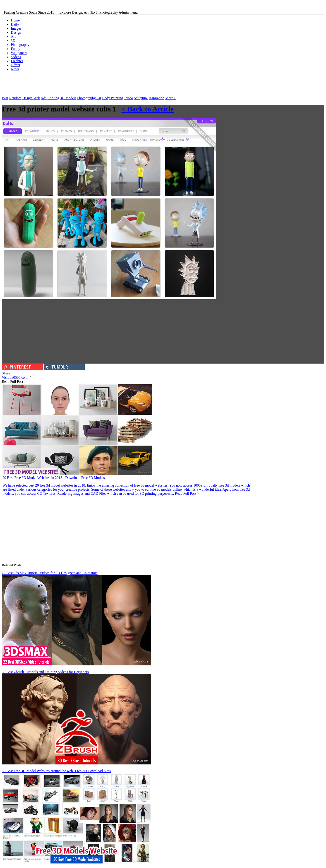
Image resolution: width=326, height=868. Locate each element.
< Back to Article (147, 109)
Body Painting (113, 98)
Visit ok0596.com (16, 377)
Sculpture (141, 98)
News (15, 69)
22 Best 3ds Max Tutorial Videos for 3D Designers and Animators (50, 573)
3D (13, 41)
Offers (16, 65)
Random (15, 98)
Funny (16, 49)
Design (16, 32)
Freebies (17, 61)
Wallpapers (19, 53)
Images (16, 28)
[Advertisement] (84, 85)
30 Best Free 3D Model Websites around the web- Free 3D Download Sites (56, 771)
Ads (44, 98)
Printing (53, 98)
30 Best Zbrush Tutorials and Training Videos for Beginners (45, 672)
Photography (20, 45)
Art (13, 37)
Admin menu (128, 12)
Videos (16, 57)
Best (5, 98)
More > (171, 98)
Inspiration (157, 98)
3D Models (68, 98)
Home (15, 20)
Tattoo (128, 98)
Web (37, 98)
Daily (15, 24)
